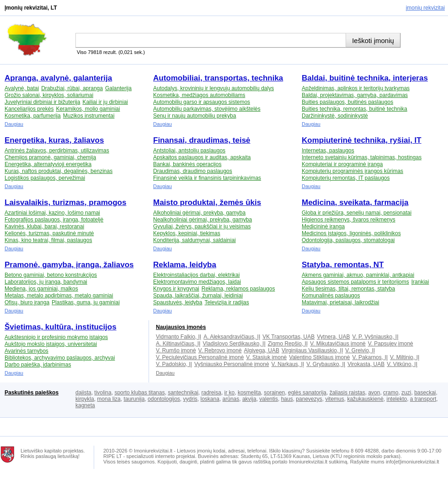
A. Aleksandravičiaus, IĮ (232, 337)
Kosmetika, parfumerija (33, 116)
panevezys (309, 399)
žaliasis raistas (347, 393)
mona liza (109, 399)
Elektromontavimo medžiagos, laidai (197, 282)
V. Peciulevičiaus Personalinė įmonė (200, 357)
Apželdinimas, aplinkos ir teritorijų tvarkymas (356, 88)
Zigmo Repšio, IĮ (288, 344)
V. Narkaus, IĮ (288, 364)
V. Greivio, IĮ (360, 350)
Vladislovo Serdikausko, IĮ (234, 344)
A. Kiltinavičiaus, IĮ (178, 344)
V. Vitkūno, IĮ (402, 364)
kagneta (85, 405)
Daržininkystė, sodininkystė (335, 116)
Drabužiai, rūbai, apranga (72, 88)
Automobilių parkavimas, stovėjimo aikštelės (207, 109)
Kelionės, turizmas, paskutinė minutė (49, 233)
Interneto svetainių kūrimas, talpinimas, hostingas (362, 157)
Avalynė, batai (22, 88)
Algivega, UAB (262, 350)
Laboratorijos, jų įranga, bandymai (46, 282)
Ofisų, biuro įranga (27, 302)
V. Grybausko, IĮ (326, 364)
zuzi (406, 393)
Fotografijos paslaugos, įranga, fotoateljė (54, 220)
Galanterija (118, 88)
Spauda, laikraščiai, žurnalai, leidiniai (198, 296)
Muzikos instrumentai (89, 116)
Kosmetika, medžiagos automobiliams (199, 95)
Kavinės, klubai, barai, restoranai (44, 226)
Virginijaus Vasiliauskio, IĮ (312, 350)
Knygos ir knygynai (176, 289)
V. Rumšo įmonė (176, 350)
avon (374, 393)
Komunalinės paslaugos (331, 296)
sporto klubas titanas (139, 393)
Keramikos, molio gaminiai (88, 109)
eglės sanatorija (307, 393)
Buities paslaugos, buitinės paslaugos (347, 102)
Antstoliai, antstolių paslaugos (189, 151)
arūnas (231, 399)
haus (287, 399)
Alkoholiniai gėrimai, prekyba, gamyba (199, 213)
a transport (423, 399)
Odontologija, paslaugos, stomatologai (348, 240)
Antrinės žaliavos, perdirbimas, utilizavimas (57, 151)
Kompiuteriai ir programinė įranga (342, 164)
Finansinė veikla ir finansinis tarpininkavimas (207, 178)
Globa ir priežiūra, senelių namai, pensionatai (357, 213)
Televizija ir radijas (227, 302)
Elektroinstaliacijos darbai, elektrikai (196, 275)
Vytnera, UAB (333, 337)
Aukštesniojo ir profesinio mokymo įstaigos (56, 337)
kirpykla (85, 399)
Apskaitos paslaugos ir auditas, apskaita (202, 157)
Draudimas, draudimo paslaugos (193, 171)
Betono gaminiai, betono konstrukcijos (51, 275)
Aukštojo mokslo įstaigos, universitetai (51, 344)
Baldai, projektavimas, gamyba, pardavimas (355, 95)
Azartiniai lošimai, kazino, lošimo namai (52, 213)
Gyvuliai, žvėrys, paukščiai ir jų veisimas (202, 226)
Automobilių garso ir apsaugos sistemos (202, 102)
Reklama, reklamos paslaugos (238, 289)
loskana (210, 399)
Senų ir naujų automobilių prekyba (195, 116)
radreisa (211, 393)
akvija (249, 399)
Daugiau (14, 124)
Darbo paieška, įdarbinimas (38, 365)
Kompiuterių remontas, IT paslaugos (346, 178)
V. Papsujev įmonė (391, 344)
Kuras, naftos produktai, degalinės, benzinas (59, 171)
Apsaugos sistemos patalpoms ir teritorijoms (355, 282)
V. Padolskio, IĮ (174, 364)
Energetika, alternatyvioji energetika (48, 164)
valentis (269, 399)
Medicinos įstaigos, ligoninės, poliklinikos (351, 233)
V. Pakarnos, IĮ (370, 357)
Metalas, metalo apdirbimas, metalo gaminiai (59, 296)
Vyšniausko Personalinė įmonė (232, 364)
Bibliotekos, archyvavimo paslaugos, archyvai (60, 358)
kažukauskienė (365, 399)
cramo (391, 393)
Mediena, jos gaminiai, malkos (41, 289)
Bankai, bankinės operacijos (187, 164)
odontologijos (164, 399)
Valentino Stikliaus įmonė (319, 357)
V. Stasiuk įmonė (266, 357)
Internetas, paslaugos (328, 151)
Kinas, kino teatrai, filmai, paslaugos (48, 240)
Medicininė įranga (323, 226)
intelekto (397, 399)
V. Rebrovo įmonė (220, 350)
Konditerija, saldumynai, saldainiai (195, 240)
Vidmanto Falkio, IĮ (179, 337)
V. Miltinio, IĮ (405, 357)
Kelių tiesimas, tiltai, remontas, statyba (348, 289)
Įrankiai (420, 282)
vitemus (334, 399)
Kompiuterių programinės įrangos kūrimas (352, 171)
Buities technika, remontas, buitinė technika (355, 109)
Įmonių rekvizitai (425, 8)
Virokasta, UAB (366, 364)
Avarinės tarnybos (27, 351)
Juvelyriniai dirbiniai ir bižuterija (42, 102)
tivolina (103, 393)
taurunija (134, 399)
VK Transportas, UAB (288, 337)
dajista (83, 393)
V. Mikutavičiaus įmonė (338, 344)
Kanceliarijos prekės (29, 109)
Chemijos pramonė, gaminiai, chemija (50, 157)
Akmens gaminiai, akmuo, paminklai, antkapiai (358, 275)
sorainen (274, 393)
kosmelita (249, 393)
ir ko (230, 393)
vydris (190, 399)
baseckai (425, 393)
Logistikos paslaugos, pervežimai (45, 178)
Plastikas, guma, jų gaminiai (86, 302)
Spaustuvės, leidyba (178, 302)
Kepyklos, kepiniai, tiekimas (187, 233)
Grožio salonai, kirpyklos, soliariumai (49, 95)
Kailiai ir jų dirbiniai (105, 102)
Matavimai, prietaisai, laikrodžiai (340, 302)
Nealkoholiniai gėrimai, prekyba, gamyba (203, 220)
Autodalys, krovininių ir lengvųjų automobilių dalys (213, 88)
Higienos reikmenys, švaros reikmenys (349, 220)
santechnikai (183, 393)
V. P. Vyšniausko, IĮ (376, 337)
